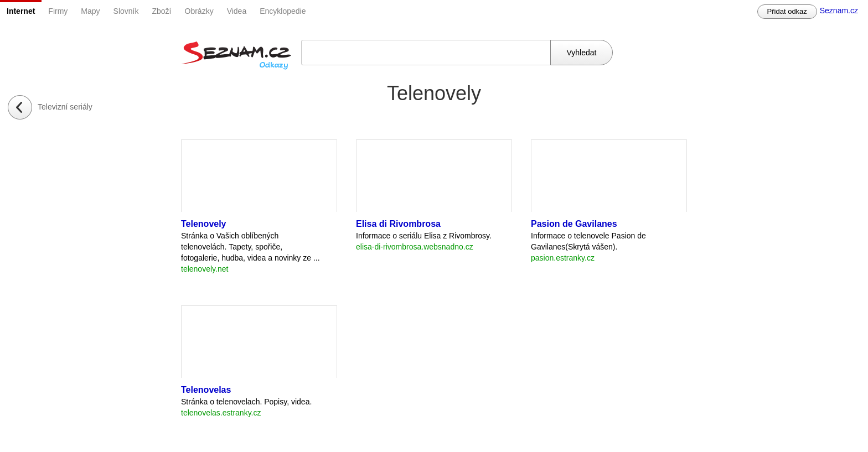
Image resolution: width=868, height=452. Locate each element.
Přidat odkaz (787, 11)
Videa (237, 11)
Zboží (162, 11)
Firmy (58, 11)
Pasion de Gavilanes (574, 224)
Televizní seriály (65, 107)
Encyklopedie (283, 11)
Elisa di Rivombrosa (398, 224)
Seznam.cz (839, 11)
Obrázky (199, 11)
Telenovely (204, 224)
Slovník (126, 11)
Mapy (90, 11)
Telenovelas (206, 390)
